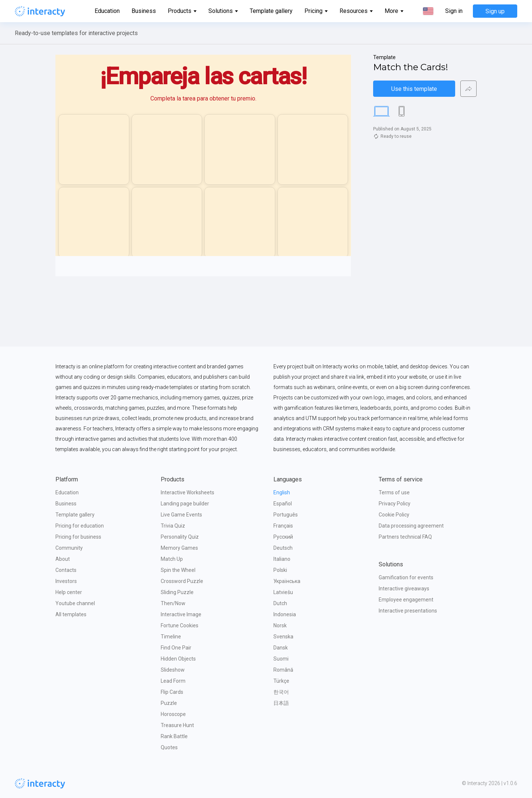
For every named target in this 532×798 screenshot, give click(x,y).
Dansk (281, 648)
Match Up (172, 559)
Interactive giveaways (404, 589)
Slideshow (173, 670)
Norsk (280, 625)
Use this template (414, 89)
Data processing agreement (411, 526)
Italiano (282, 559)
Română (283, 670)
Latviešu (283, 592)
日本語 (281, 703)
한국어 (281, 692)
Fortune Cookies (180, 625)
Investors (66, 581)
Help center (69, 592)
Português (286, 515)
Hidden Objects (178, 659)
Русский (283, 537)
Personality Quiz (180, 537)
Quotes (169, 747)
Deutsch (283, 548)
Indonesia (285, 614)
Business (144, 11)
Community (69, 548)
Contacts (66, 570)
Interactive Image (181, 614)
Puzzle (169, 703)
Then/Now (173, 603)
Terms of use (394, 492)
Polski (280, 570)
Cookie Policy (394, 515)
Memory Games (179, 548)
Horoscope (173, 714)
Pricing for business (78, 537)
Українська (287, 581)
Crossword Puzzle (182, 581)
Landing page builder (185, 504)
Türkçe (281, 681)
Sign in (454, 11)
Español (283, 504)
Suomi (281, 659)
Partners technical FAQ (405, 537)
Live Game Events (181, 515)
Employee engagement (406, 600)
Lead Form (173, 681)
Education (107, 11)
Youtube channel (75, 603)
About (63, 559)
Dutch (280, 603)
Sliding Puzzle (177, 592)
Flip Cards (172, 692)
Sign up (495, 11)
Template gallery (271, 11)
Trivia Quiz (173, 526)
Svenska (283, 637)
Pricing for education (80, 526)
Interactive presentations (408, 611)
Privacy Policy (395, 504)
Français (283, 526)
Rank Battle (174, 736)
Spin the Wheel (178, 570)
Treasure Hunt (177, 725)
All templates (71, 614)
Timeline (171, 637)
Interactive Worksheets (187, 492)
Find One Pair (176, 648)
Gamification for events (406, 577)
